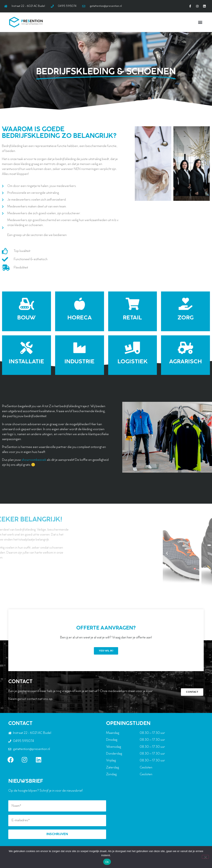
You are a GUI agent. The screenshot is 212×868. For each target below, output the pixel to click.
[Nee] (205, 857)
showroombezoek (34, 460)
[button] (200, 22)
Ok (107, 862)
